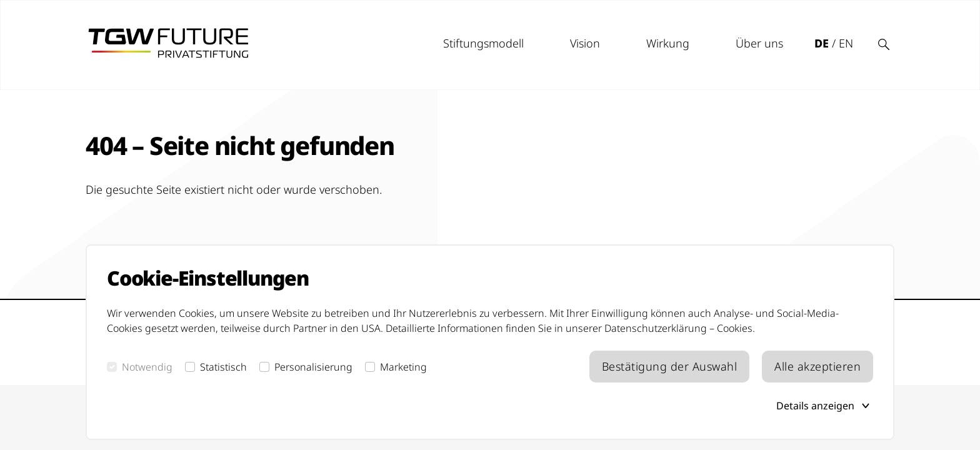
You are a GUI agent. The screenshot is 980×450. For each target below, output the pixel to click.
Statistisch (223, 367)
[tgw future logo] (169, 43)
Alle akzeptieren (817, 366)
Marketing (403, 367)
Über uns (759, 43)
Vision (585, 43)
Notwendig (147, 367)
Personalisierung (313, 367)
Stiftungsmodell (483, 43)
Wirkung (668, 43)
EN (846, 43)
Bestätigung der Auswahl (670, 366)
